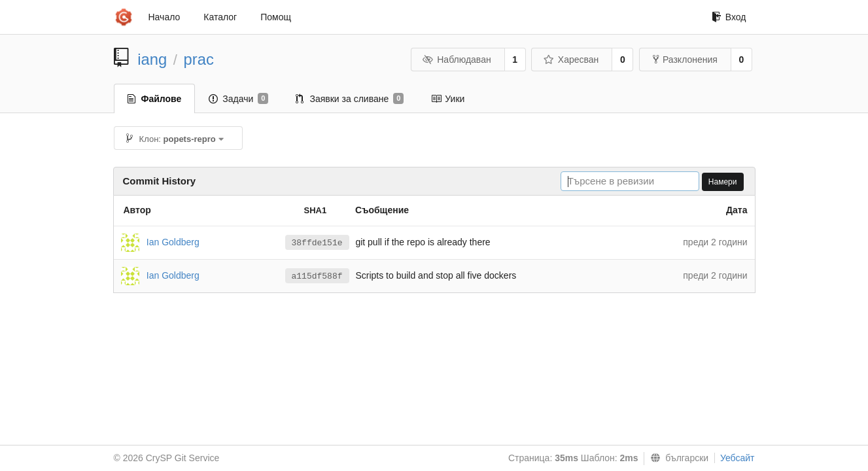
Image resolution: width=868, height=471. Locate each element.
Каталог (220, 17)
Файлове (155, 99)
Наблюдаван (457, 60)
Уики (448, 99)
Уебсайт (737, 458)
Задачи (238, 99)
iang (152, 59)
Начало (165, 17)
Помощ (276, 17)
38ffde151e (317, 243)
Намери (723, 182)
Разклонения (685, 60)
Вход (729, 17)
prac (199, 59)
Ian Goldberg (173, 241)
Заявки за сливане (350, 99)
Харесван (571, 60)
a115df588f (317, 276)
